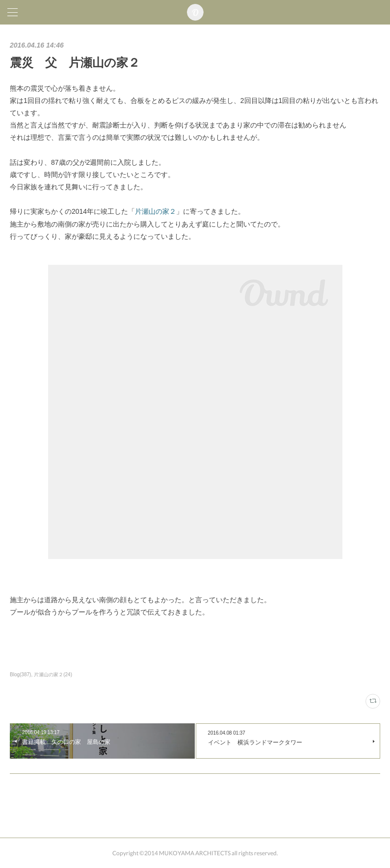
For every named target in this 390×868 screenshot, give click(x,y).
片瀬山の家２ (156, 211)
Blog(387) (20, 675)
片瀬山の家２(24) (53, 675)
